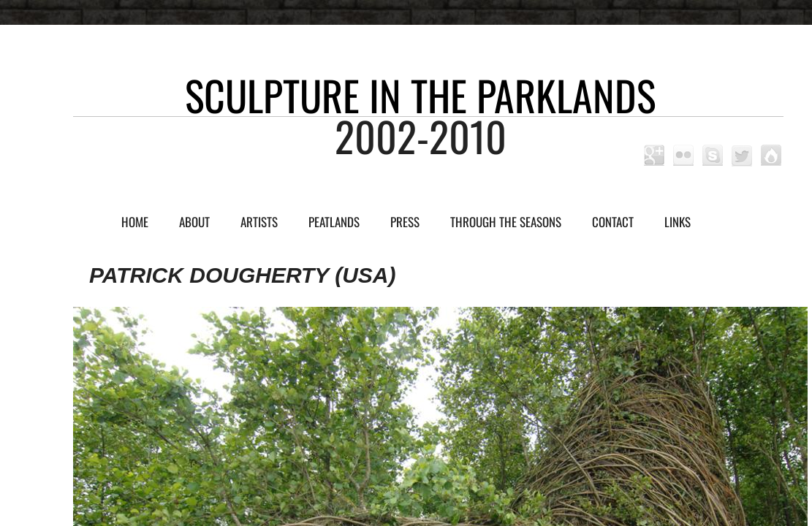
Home (135, 222)
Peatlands (334, 222)
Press (405, 222)
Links (678, 222)
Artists (259, 222)
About (194, 222)
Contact (613, 222)
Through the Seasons (506, 222)
